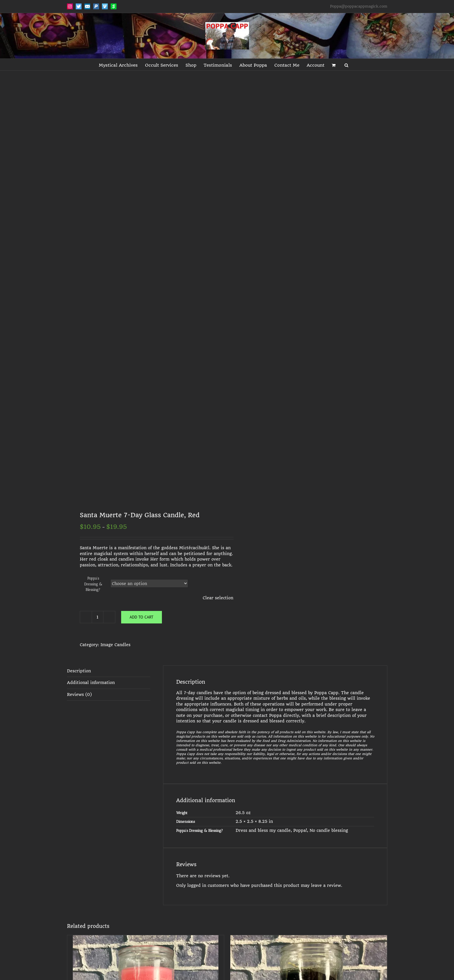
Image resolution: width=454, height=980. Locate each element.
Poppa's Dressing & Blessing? (93, 584)
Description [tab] (79, 671)
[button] (346, 65)
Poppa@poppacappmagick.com (359, 6)
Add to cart (142, 617)
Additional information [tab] (91, 683)
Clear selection (218, 598)
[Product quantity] (98, 617)
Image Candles (115, 645)
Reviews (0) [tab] (79, 694)
